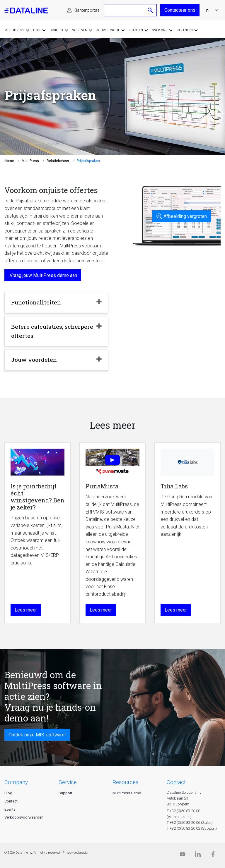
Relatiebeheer (58, 161)
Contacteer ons (180, 10)
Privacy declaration (76, 853)
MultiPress (30, 161)
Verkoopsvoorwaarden (24, 817)
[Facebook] (213, 856)
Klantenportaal (87, 10)
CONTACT (176, 782)
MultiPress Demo (127, 793)
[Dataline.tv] (183, 856)
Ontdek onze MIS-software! (37, 735)
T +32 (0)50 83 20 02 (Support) (192, 828)
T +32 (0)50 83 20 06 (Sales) (190, 823)
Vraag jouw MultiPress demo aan (43, 275)
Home (9, 161)
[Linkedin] (198, 856)
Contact (11, 801)
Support (65, 793)
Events (10, 809)
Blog (8, 793)
